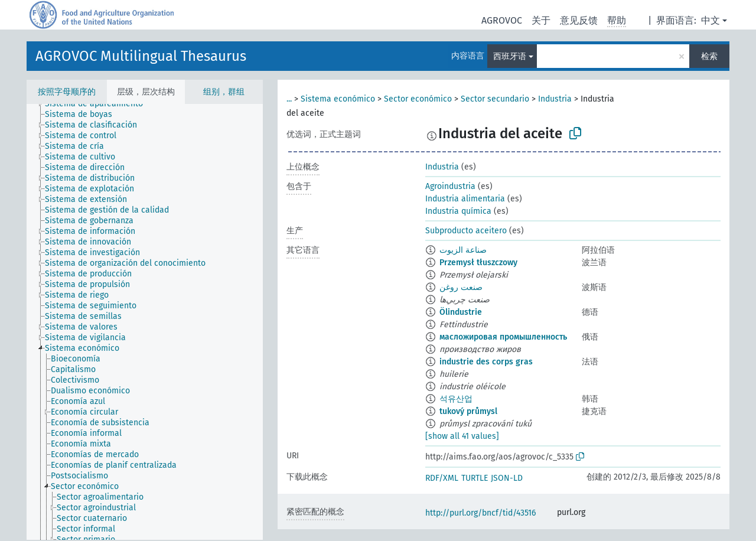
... (289, 99)
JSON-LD (507, 478)
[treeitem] (99, 104)
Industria (555, 99)
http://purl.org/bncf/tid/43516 (480, 513)
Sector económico (418, 99)
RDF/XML (442, 478)
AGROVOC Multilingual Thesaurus (141, 56)
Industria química (458, 211)
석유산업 (456, 399)
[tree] (145, 322)
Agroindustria (450, 186)
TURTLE (475, 478)
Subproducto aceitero (466, 231)
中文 (711, 20)
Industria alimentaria (465, 199)
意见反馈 (579, 20)
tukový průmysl (468, 411)
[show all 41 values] (462, 436)
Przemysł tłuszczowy (478, 263)
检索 (709, 56)
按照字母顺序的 (67, 92)
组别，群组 (224, 92)
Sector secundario (495, 99)
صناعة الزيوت (463, 250)
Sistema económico (338, 99)
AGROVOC (502, 20)
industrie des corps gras (486, 362)
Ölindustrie (461, 312)
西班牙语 (510, 56)
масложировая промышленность (503, 337)
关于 (541, 20)
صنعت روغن (461, 287)
